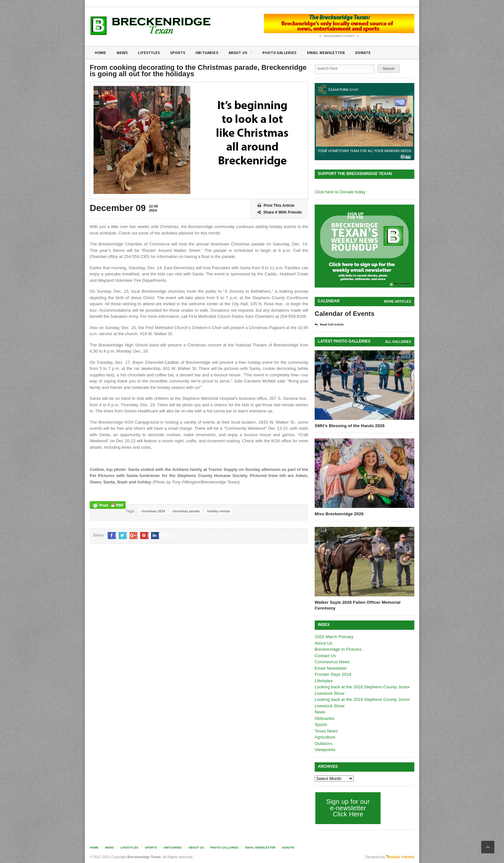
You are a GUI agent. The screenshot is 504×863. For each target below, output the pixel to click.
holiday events (217, 511)
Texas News (326, 731)
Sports (183, 53)
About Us (250, 54)
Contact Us (325, 655)
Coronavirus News (332, 661)
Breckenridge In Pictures (337, 649)
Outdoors (323, 743)
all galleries (398, 341)
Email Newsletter (342, 53)
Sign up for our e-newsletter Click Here (347, 808)
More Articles (398, 302)
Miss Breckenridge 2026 (338, 514)
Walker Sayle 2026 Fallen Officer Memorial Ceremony (356, 605)
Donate (382, 53)
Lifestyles (153, 53)
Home (101, 53)
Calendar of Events (344, 314)
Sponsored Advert (339, 36)
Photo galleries (292, 53)
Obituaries (214, 53)
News (124, 53)
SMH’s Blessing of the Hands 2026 (349, 425)
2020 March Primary (333, 636)
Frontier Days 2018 (333, 674)
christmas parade (185, 511)
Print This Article (276, 206)
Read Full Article (331, 325)
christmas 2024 (153, 511)
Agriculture (325, 737)
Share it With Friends (280, 212)
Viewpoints (325, 749)
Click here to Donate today (339, 192)
